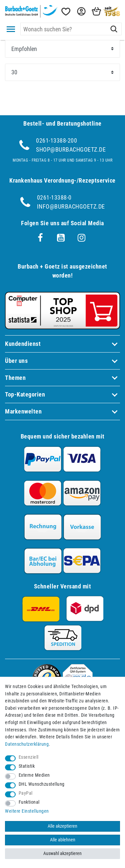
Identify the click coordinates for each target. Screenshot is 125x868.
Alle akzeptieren (62, 826)
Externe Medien (34, 775)
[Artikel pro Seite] (62, 72)
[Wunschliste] (65, 11)
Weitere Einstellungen (27, 811)
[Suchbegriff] (71, 29)
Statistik (27, 766)
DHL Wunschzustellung (42, 784)
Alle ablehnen (63, 840)
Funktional (29, 802)
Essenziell (29, 757)
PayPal (26, 793)
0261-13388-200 (56, 140)
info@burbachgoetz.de (71, 206)
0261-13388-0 (54, 197)
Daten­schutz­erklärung (27, 744)
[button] (81, 11)
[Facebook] (40, 238)
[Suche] (114, 29)
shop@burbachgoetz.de (71, 149)
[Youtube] (61, 238)
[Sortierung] (62, 49)
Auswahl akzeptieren (62, 854)
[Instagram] (82, 238)
